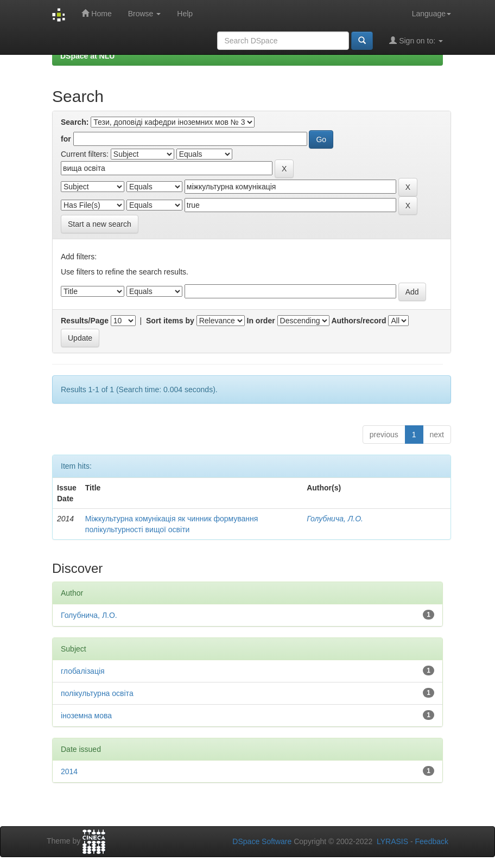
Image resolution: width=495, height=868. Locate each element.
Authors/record (358, 321)
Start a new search (100, 224)
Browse (145, 14)
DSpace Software (262, 841)
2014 (69, 771)
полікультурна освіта (97, 693)
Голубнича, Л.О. (335, 519)
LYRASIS (392, 841)
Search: (75, 122)
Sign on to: (416, 40)
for (66, 139)
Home (96, 13)
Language (431, 14)
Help (185, 14)
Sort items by (170, 321)
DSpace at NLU (87, 56)
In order (261, 321)
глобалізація (83, 671)
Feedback (432, 841)
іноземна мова (86, 716)
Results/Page (85, 321)
